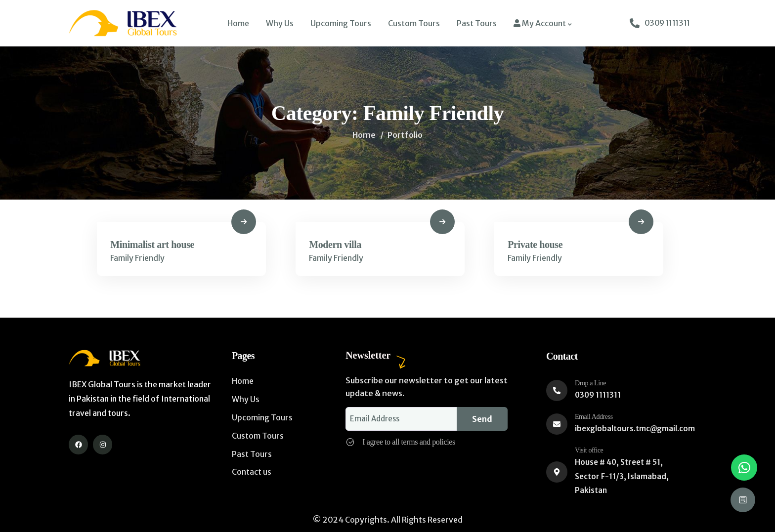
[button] (744, 468)
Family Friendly (139, 259)
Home (364, 135)
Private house (537, 245)
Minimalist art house (154, 245)
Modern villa (337, 245)
